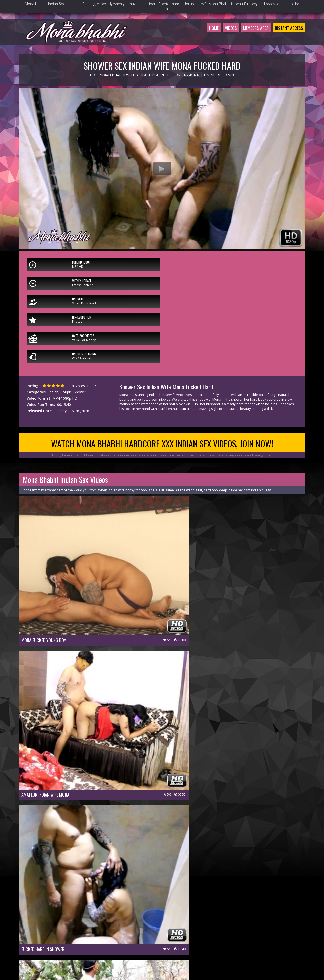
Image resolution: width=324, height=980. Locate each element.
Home (204, 36)
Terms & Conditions (175, 950)
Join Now (124, 943)
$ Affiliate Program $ (219, 943)
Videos (223, 36)
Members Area (250, 36)
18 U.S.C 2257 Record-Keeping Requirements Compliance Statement (162, 957)
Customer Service (150, 943)
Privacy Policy (144, 950)
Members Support (183, 943)
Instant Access (287, 36)
